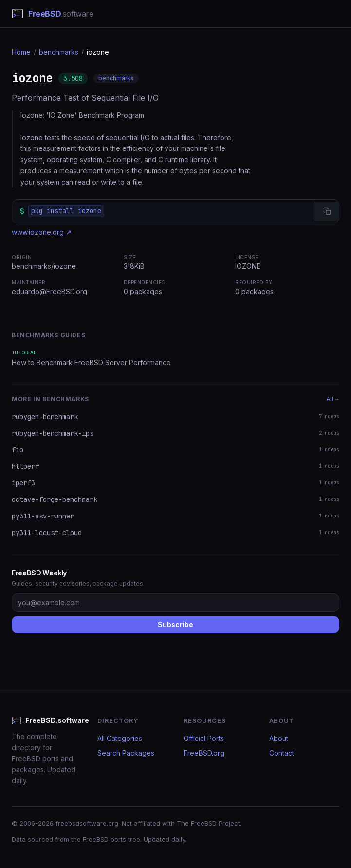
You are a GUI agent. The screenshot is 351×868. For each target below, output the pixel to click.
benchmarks (59, 52)
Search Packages (126, 753)
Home (21, 52)
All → (333, 399)
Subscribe (175, 624)
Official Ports (204, 738)
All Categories (120, 738)
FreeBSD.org (204, 753)
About (279, 738)
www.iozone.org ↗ (42, 232)
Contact (282, 753)
